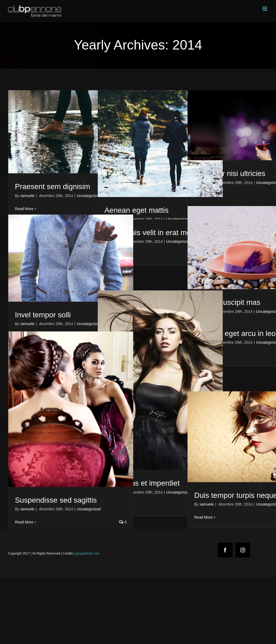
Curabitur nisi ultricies (230, 173)
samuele (27, 196)
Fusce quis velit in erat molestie (156, 233)
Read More (24, 209)
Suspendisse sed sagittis (56, 500)
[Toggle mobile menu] (265, 9)
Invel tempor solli (43, 315)
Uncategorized (89, 196)
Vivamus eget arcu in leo (235, 333)
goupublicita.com (87, 553)
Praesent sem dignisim (52, 186)
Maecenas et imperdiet (142, 483)
